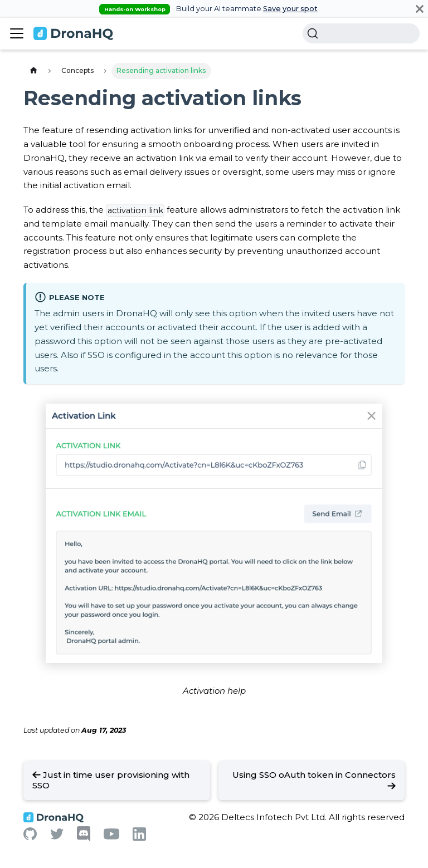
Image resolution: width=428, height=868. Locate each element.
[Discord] (84, 839)
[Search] (361, 33)
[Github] (30, 837)
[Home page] (33, 71)
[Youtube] (111, 837)
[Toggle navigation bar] (17, 33)
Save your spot (290, 9)
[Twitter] (57, 837)
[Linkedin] (139, 838)
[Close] (420, 9)
